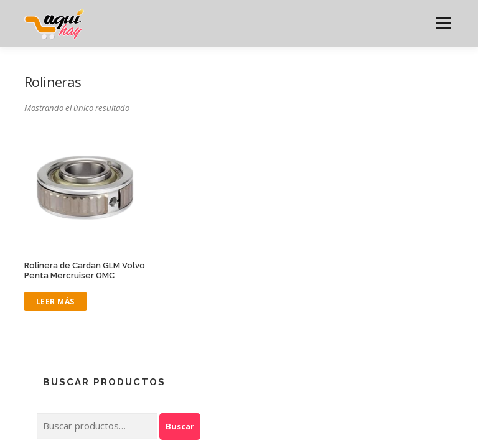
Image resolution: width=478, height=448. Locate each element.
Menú (443, 23)
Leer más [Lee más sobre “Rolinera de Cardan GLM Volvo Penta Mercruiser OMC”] (55, 301)
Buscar (180, 426)
